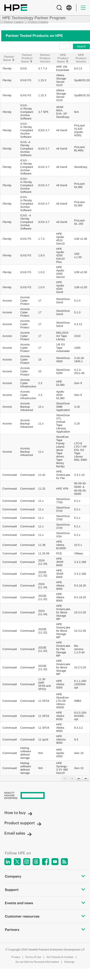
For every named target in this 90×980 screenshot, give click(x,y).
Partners (45, 930)
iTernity (7, 68)
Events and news (45, 903)
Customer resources (45, 916)
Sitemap (69, 962)
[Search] (59, 8)
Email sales (18, 833)
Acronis (7, 301)
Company (45, 876)
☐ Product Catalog (36, 22)
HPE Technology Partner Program (34, 18)
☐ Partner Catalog (12, 22)
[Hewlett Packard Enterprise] (45, 796)
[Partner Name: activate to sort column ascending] (9, 58)
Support (45, 890)
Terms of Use (33, 957)
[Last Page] (86, 778)
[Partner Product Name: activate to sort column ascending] (27, 58)
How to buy (18, 813)
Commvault (10, 475)
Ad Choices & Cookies (60, 957)
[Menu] (83, 8)
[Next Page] (79, 778)
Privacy (16, 957)
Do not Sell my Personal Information (37, 962)
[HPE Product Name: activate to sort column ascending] (63, 58)
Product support (23, 823)
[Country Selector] (69, 8)
